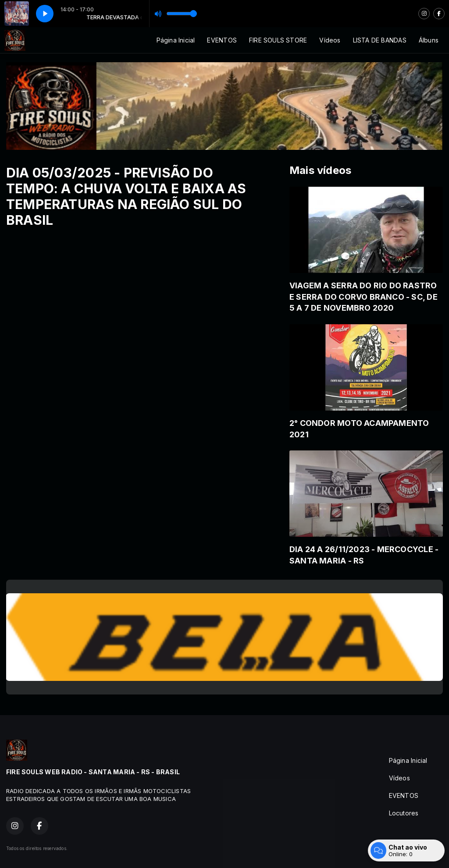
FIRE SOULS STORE (278, 40)
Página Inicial (176, 40)
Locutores (404, 813)
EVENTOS (222, 40)
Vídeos (330, 40)
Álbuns (429, 40)
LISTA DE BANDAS (380, 40)
